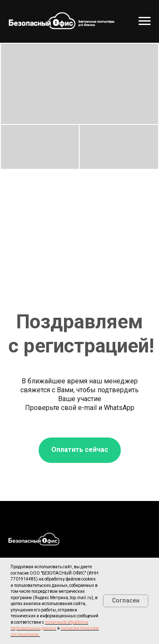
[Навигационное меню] (145, 21)
